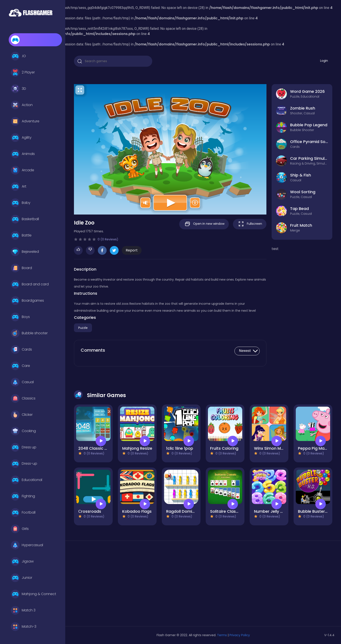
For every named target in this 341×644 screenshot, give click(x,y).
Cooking (23, 431)
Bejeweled (25, 252)
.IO (18, 56)
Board (21, 268)
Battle (21, 235)
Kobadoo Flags (137, 511)
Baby (21, 203)
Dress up (24, 447)
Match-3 (24, 627)
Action (22, 105)
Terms (222, 635)
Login (324, 61)
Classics (23, 398)
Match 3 (23, 610)
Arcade (23, 170)
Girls (20, 529)
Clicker (22, 415)
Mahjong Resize (137, 448)
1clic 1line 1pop (180, 448)
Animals (23, 154)
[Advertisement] (115, 585)
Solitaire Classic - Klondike (236, 511)
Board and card (30, 284)
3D (18, 89)
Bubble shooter (29, 333)
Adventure (25, 121)
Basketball (25, 219)
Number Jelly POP (271, 511)
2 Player (23, 72)
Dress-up (24, 464)
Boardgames (27, 301)
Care (20, 366)
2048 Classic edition (98, 448)
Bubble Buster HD (315, 511)
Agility (21, 138)
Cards (21, 349)
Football (23, 513)
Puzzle (83, 328)
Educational (27, 480)
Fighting (23, 496)
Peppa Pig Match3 (316, 448)
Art (19, 186)
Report (132, 250)
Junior (22, 578)
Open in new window (204, 224)
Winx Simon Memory (274, 448)
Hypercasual (27, 545)
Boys (20, 317)
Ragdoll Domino (182, 511)
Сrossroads (90, 511)
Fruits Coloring (224, 448)
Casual (22, 382)
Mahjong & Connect (33, 594)
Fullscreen (250, 224)
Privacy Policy (240, 635)
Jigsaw (22, 561)
